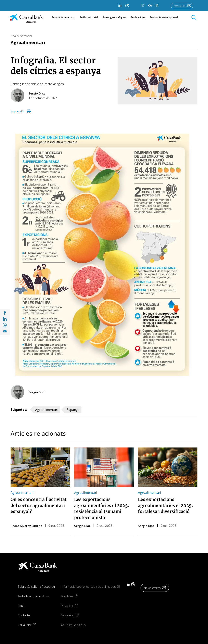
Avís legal (72, 596)
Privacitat (72, 605)
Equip (22, 606)
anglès (59, 84)
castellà (50, 84)
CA (150, 5)
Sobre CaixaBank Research (36, 586)
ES (143, 5)
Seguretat (73, 615)
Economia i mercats (63, 17)
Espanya (73, 410)
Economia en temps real (166, 17)
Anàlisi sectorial (89, 17)
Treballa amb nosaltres (34, 596)
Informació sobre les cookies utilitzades (94, 586)
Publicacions (138, 17)
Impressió (17, 111)
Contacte (24, 615)
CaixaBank (30, 625)
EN (157, 5)
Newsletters (180, 6)
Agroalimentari (28, 42)
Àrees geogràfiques (114, 17)
